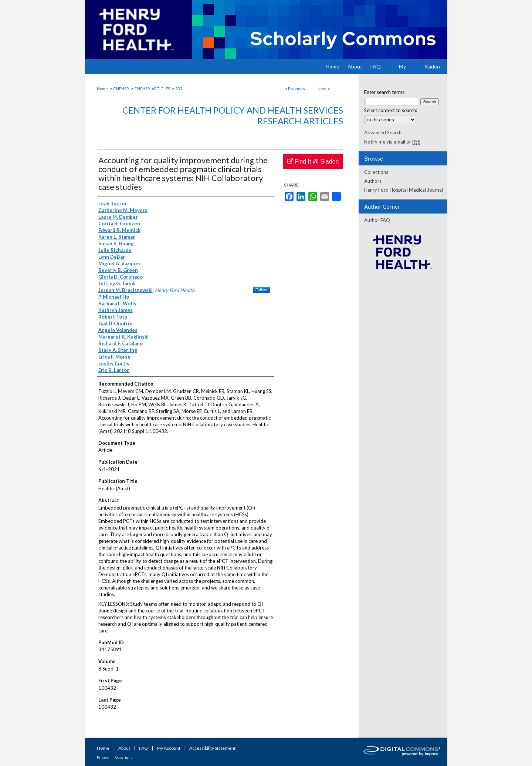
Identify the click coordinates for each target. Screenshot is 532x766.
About (124, 748)
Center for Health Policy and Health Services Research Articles (233, 115)
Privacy (103, 757)
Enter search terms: (385, 92)
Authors (373, 181)
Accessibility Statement (212, 748)
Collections (376, 172)
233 (179, 89)
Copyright (124, 757)
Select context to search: (391, 110)
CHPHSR (121, 89)
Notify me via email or (392, 142)
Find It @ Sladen (313, 162)
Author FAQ (377, 220)
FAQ (143, 748)
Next (322, 89)
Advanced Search (383, 132)
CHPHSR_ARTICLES (152, 89)
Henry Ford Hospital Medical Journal (404, 190)
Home (102, 89)
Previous (297, 89)
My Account (169, 748)
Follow (261, 290)
